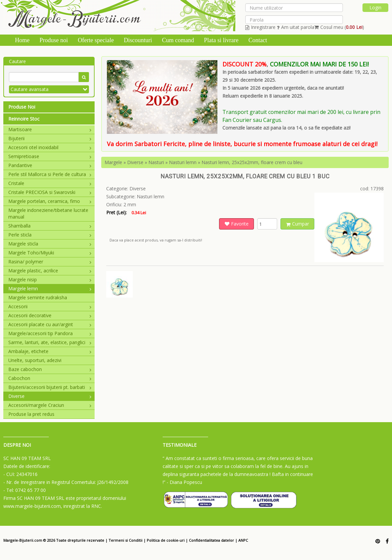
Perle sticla (50, 235)
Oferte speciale (96, 40)
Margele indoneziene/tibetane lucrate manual (48, 213)
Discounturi (138, 40)
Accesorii (50, 306)
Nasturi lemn (183, 162)
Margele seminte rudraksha (38, 297)
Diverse (50, 396)
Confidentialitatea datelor (211, 540)
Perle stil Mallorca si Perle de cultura (50, 174)
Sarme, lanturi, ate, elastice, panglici (50, 342)
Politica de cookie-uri (166, 540)
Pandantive (50, 165)
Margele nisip (50, 280)
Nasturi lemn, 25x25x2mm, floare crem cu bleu (252, 162)
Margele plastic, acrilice (50, 271)
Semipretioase (50, 156)
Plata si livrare (221, 40)
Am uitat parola (296, 27)
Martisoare (50, 129)
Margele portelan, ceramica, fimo (50, 201)
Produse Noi (22, 107)
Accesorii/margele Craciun (50, 405)
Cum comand (178, 40)
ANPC (243, 540)
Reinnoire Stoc (24, 119)
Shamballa (50, 226)
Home (22, 40)
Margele (113, 162)
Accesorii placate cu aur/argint (50, 324)
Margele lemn (50, 288)
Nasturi (156, 162)
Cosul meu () (339, 27)
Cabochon (50, 378)
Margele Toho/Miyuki (50, 253)
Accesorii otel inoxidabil (50, 147)
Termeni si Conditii (125, 540)
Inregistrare (260, 27)
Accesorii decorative (50, 315)
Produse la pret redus (31, 414)
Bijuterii (50, 138)
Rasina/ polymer (50, 262)
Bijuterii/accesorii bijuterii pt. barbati (50, 387)
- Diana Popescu (184, 482)
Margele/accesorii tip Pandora (50, 333)
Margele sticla (50, 244)
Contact (258, 40)
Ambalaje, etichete (50, 351)
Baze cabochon (50, 369)
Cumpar (298, 224)
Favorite (237, 224)
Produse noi (54, 40)
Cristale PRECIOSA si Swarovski (50, 192)
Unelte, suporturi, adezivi (35, 360)
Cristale (50, 183)
